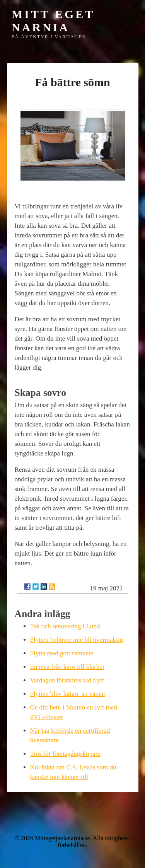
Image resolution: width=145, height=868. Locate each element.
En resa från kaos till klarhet (67, 667)
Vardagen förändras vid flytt (67, 680)
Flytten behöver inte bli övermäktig (77, 640)
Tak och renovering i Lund (65, 626)
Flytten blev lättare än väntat (68, 694)
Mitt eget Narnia (53, 21)
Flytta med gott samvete (62, 653)
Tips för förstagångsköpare (66, 754)
